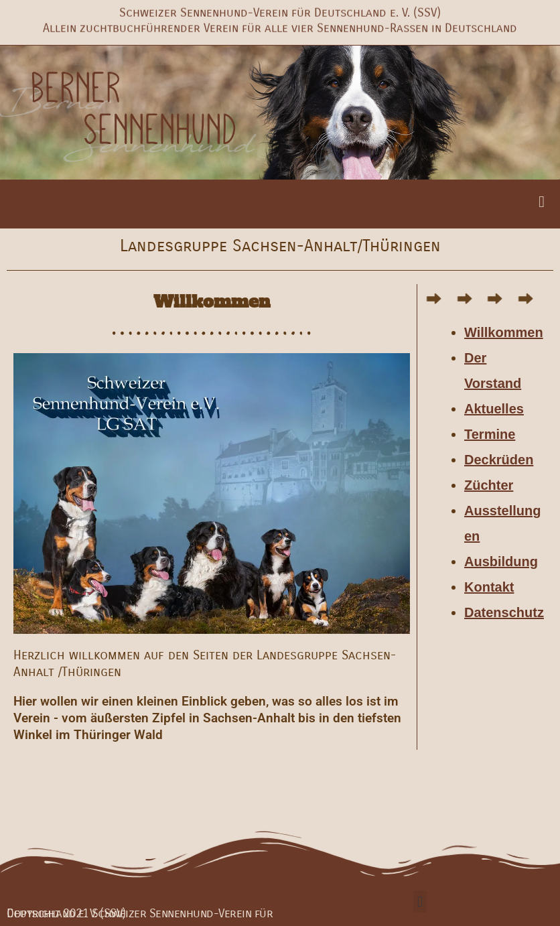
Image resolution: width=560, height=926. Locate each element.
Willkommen (504, 332)
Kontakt (489, 587)
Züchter (489, 485)
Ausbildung (501, 561)
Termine (490, 434)
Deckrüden (499, 460)
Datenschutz (504, 612)
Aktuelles (494, 409)
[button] (542, 202)
